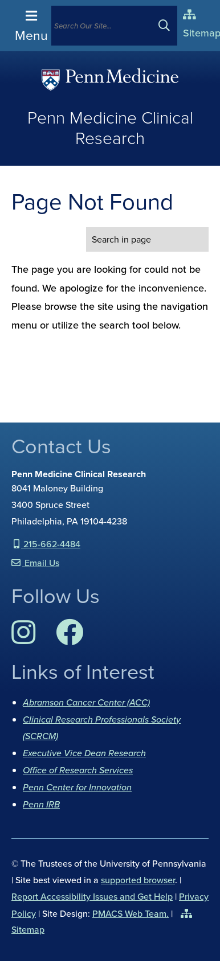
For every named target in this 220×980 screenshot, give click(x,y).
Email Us (41, 563)
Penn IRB (41, 804)
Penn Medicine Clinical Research (110, 128)
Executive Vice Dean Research (84, 753)
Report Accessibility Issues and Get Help (92, 897)
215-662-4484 (51, 544)
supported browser (138, 880)
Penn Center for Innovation (77, 787)
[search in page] (147, 239)
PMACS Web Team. (131, 914)
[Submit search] (168, 26)
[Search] (103, 26)
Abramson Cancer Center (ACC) (86, 702)
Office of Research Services (78, 770)
